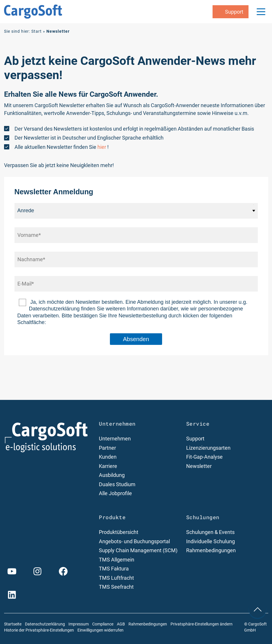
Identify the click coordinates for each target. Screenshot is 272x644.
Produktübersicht (119, 532)
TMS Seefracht (116, 587)
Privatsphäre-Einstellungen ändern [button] (202, 624)
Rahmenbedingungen (211, 550)
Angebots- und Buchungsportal (134, 541)
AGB (121, 624)
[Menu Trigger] (261, 12)
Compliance (103, 624)
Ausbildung (112, 475)
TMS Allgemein (117, 560)
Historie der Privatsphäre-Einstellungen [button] (39, 630)
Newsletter (199, 466)
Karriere (108, 466)
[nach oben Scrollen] (258, 609)
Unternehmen (115, 439)
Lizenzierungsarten (208, 448)
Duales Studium (117, 484)
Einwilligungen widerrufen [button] (100, 630)
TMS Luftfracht (116, 578)
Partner (107, 448)
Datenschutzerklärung (45, 624)
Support (195, 439)
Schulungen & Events (210, 532)
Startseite (13, 624)
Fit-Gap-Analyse (204, 457)
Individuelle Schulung (211, 541)
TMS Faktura (114, 569)
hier (102, 147)
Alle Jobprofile (115, 493)
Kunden (108, 457)
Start (37, 31)
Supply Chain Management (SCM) (138, 550)
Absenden (136, 339)
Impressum (79, 624)
